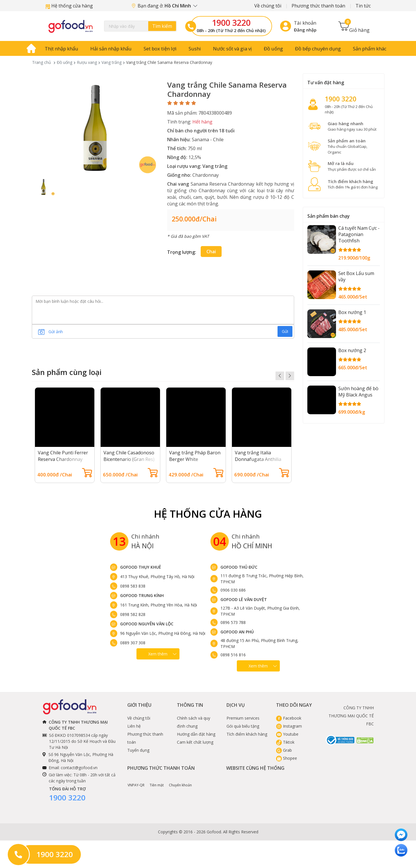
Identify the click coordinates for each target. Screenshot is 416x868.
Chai (211, 252)
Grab (284, 750)
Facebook (289, 718)
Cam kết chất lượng (195, 742)
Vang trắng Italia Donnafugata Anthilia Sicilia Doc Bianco (258, 459)
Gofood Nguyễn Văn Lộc (147, 624)
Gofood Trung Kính (142, 595)
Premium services (243, 718)
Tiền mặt (157, 781)
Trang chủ (42, 62)
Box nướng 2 (352, 350)
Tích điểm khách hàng (247, 734)
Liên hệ (134, 726)
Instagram (289, 726)
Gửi (285, 331)
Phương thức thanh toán (318, 6)
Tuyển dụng (138, 750)
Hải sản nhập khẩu (111, 49)
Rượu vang (87, 62)
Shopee (287, 758)
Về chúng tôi (268, 6)
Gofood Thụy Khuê (141, 567)
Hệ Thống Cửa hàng (208, 514)
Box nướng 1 (352, 312)
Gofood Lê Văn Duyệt (244, 599)
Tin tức (363, 6)
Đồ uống (273, 49)
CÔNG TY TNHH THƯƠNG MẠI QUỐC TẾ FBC (351, 716)
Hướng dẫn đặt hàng (196, 734)
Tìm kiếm (162, 26)
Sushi (195, 49)
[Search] (140, 26)
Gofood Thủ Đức (239, 567)
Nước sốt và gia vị (232, 49)
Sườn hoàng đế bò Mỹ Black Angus (358, 392)
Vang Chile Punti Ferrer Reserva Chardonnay (63, 456)
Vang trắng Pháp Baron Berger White (195, 456)
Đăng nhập (305, 30)
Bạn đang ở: (165, 6)
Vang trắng (112, 62)
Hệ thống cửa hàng (69, 6)
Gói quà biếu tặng (243, 726)
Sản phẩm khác (370, 49)
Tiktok (285, 742)
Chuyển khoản (180, 781)
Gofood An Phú (237, 632)
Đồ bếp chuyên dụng (318, 49)
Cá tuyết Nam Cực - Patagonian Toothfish (359, 234)
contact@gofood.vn (79, 768)
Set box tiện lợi (160, 49)
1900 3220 (231, 23)
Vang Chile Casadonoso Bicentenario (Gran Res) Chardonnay (129, 459)
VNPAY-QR (136, 781)
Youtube (287, 734)
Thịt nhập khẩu (61, 49)
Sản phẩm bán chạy (329, 216)
